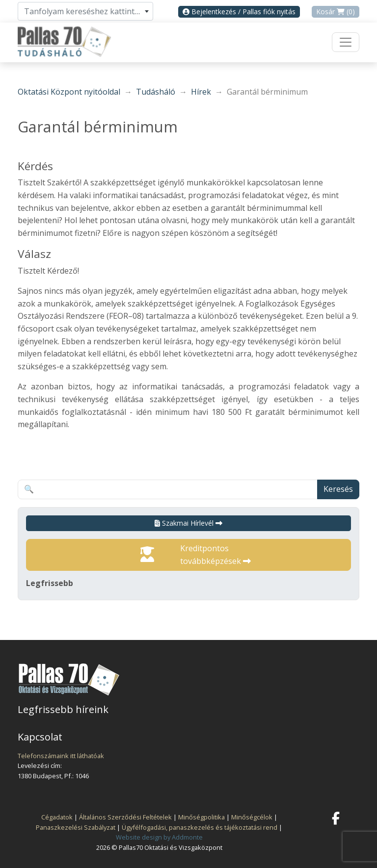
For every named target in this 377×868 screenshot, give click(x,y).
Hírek (201, 92)
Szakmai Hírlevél (188, 523)
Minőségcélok (252, 817)
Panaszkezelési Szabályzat (76, 827)
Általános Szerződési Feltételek (125, 817)
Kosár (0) (336, 12)
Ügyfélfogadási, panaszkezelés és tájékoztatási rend (200, 827)
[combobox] (85, 11)
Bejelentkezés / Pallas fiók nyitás (239, 12)
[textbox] (85, 11)
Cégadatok (57, 817)
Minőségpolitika (202, 817)
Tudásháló (156, 92)
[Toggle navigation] (346, 42)
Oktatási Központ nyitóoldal (69, 92)
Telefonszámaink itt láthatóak (61, 756)
